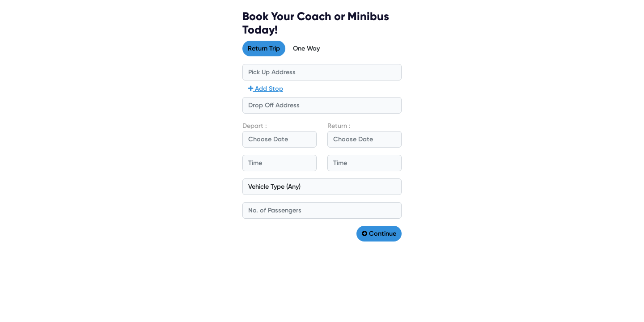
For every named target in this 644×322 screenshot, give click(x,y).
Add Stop (266, 89)
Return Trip (264, 48)
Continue (379, 233)
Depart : (255, 126)
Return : (339, 126)
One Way (306, 48)
